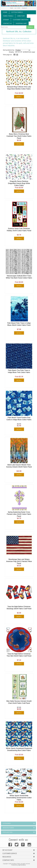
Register (12, 8)
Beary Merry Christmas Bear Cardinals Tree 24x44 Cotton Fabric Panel (19, 136)
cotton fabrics (17, 12)
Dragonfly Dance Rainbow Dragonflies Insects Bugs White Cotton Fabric (19, 183)
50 (19, 52)
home (5, 12)
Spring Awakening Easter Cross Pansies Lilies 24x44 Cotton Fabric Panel (19, 514)
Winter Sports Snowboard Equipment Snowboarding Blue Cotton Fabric (19, 749)
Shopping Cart (21, 23)
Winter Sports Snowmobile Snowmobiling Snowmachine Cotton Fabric (19, 798)
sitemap (6, 20)
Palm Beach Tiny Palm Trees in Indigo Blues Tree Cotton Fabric (19, 371)
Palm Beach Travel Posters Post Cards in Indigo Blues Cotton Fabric (19, 419)
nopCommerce (22, 865)
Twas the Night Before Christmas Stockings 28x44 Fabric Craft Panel (19, 608)
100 (16, 52)
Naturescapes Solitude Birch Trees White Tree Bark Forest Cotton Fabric (19, 277)
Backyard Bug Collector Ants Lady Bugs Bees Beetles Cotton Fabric (19, 88)
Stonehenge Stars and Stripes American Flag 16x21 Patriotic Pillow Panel (19, 561)
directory (21, 16)
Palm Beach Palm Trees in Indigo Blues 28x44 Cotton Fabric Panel (19, 324)
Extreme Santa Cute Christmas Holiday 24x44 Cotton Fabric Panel (19, 230)
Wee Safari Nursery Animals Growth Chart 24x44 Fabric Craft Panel (19, 702)
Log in (16, 8)
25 (21, 52)
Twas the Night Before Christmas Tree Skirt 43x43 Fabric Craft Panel (19, 655)
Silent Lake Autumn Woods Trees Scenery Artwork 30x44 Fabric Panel (19, 466)
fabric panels (8, 16)
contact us (7, 23)
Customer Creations (21, 20)
